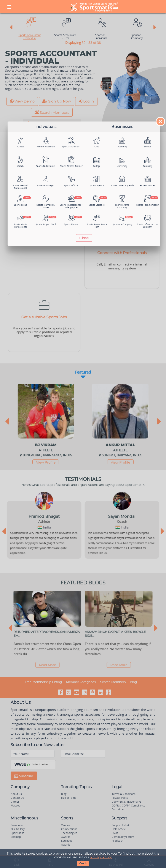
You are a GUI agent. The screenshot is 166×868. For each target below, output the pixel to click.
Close (84, 238)
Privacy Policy (101, 857)
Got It (83, 863)
